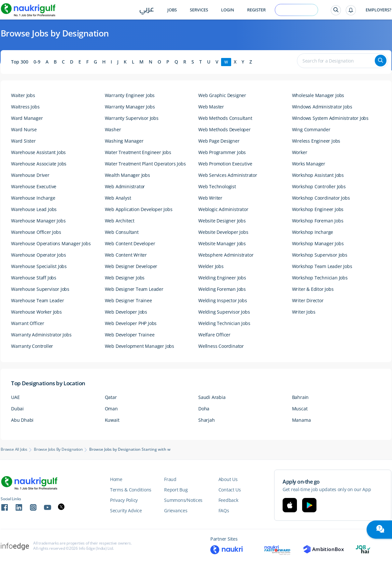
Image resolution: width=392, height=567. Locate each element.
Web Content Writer (126, 255)
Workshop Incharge (313, 232)
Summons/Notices (183, 500)
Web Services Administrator (228, 175)
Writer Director (308, 300)
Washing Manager (124, 141)
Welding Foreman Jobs (222, 289)
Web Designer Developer (131, 266)
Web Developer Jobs (126, 312)
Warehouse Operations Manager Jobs (51, 243)
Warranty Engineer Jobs (130, 95)
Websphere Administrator (226, 255)
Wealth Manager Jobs (127, 175)
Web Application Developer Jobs (139, 209)
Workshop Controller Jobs (319, 186)
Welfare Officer (214, 335)
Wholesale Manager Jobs (318, 95)
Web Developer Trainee (130, 335)
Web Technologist (217, 186)
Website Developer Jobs (223, 232)
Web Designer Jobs (125, 278)
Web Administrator (125, 186)
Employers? (378, 10)
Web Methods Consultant (225, 118)
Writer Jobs (304, 312)
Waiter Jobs (23, 95)
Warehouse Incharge (33, 198)
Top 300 (20, 62)
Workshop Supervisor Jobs (320, 255)
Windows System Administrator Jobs (330, 118)
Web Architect (120, 221)
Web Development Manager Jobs (140, 346)
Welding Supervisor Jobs (224, 312)
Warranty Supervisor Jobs (132, 118)
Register (256, 10)
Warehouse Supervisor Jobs (40, 289)
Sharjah (207, 420)
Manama (301, 420)
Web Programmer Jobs (222, 152)
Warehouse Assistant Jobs (38, 152)
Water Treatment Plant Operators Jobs (145, 164)
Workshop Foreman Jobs (318, 221)
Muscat (300, 409)
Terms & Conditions (131, 490)
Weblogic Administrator (223, 209)
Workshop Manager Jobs (318, 243)
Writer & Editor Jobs (313, 289)
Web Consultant (122, 232)
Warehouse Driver (30, 175)
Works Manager (309, 164)
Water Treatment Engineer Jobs (138, 152)
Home (116, 479)
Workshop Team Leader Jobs (322, 266)
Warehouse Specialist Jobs (39, 266)
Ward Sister (23, 141)
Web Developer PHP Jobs (131, 323)
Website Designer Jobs (222, 221)
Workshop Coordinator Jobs (321, 198)
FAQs (224, 510)
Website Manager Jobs (222, 243)
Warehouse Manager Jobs (38, 221)
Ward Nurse (24, 129)
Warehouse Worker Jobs (36, 312)
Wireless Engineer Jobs (316, 141)
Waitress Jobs (25, 107)
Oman (111, 409)
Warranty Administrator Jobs (41, 335)
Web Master (211, 107)
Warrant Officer (28, 323)
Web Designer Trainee (128, 300)
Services (199, 10)
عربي (147, 10)
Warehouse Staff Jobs (34, 278)
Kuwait (112, 420)
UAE (15, 397)
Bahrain (301, 397)
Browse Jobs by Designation (58, 449)
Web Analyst (118, 198)
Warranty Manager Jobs (130, 107)
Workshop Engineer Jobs (318, 209)
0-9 (37, 62)
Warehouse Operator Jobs (38, 255)
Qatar (111, 397)
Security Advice (126, 510)
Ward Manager (27, 118)
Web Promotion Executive (225, 164)
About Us (228, 479)
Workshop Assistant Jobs (318, 175)
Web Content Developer (130, 243)
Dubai (17, 409)
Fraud (170, 479)
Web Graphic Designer (222, 95)
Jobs (172, 10)
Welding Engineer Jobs (222, 278)
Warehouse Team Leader (38, 300)
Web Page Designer (219, 141)
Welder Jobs (211, 266)
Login (228, 10)
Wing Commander (311, 129)
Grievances (176, 510)
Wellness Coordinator (221, 346)
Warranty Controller (32, 346)
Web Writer (210, 198)
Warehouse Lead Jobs (34, 209)
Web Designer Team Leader (134, 289)
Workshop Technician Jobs (320, 278)
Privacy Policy (124, 500)
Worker (300, 152)
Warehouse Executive (34, 186)
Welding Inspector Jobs (223, 300)
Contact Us (230, 490)
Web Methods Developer (224, 129)
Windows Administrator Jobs (322, 107)
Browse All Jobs (14, 449)
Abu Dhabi (22, 420)
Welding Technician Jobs (224, 323)
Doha (204, 409)
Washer (113, 129)
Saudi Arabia (212, 397)
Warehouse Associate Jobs (39, 164)
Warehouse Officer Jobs (36, 232)
